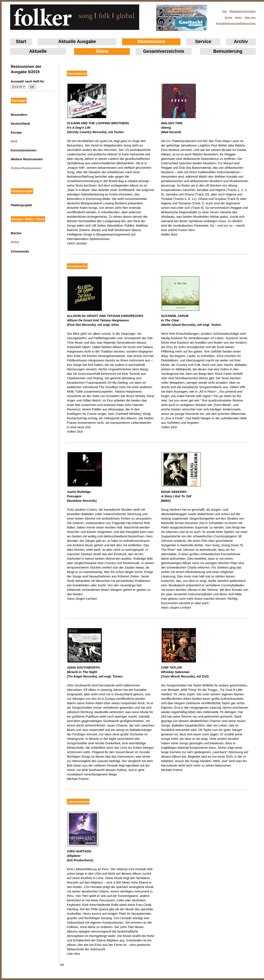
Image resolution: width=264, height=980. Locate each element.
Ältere (102, 51)
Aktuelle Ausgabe (77, 42)
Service (203, 42)
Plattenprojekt (21, 205)
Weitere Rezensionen (27, 159)
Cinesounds (20, 251)
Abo (225, 11)
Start (21, 42)
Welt (14, 141)
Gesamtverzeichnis (164, 51)
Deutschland (20, 123)
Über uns (250, 18)
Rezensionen (151, 42)
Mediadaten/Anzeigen (243, 11)
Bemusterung (228, 51)
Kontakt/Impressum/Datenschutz (234, 22)
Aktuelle (38, 51)
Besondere (19, 115)
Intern (238, 18)
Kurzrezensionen (24, 150)
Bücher (16, 233)
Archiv (241, 42)
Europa (16, 132)
